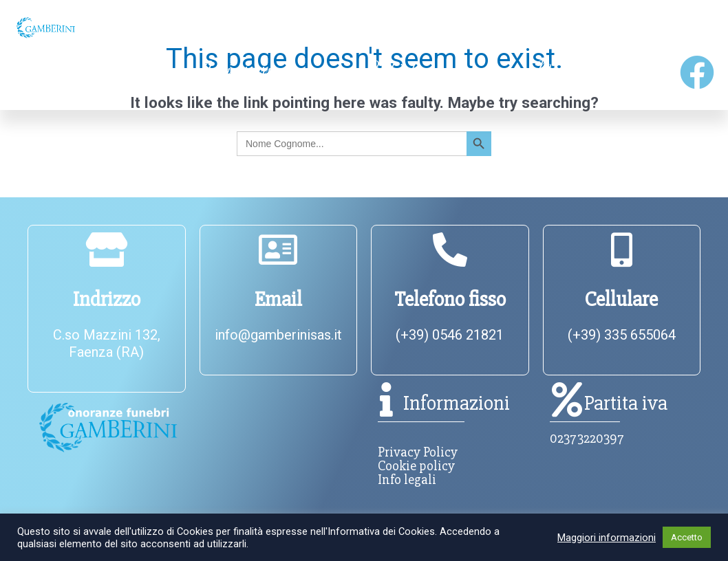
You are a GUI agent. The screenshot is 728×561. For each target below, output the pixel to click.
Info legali (407, 480)
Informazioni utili (355, 27)
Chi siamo (178, 27)
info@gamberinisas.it (278, 335)
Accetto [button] (687, 537)
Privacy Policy (418, 452)
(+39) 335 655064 (622, 335)
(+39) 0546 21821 (450, 335)
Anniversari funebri (235, 78)
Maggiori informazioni (607, 538)
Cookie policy (416, 466)
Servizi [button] (529, 27)
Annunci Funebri (66, 78)
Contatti (677, 27)
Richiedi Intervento (400, 78)
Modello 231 (561, 78)
